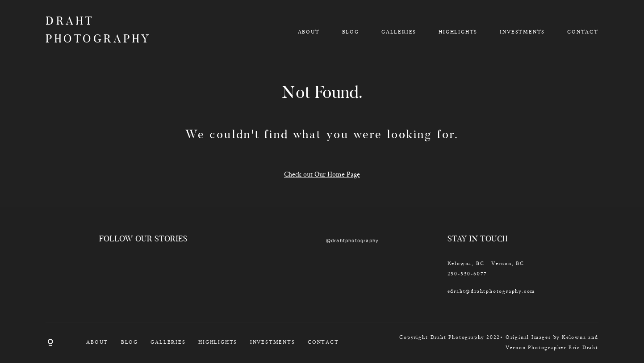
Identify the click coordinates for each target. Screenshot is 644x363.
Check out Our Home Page (322, 174)
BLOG (351, 32)
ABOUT (309, 32)
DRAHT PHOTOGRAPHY (90, 31)
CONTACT (583, 32)
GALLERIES (399, 32)
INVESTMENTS (522, 32)
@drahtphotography (353, 241)
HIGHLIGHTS (458, 32)
